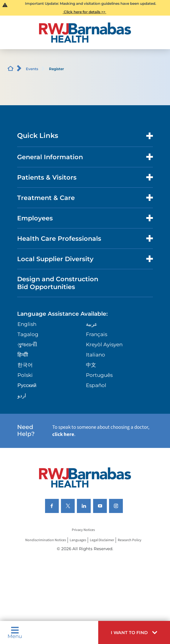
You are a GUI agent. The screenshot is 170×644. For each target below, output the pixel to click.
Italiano (96, 355)
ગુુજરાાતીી (27, 344)
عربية (92, 324)
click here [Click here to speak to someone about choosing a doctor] (63, 434)
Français (97, 334)
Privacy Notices (83, 530)
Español (96, 385)
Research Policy (130, 540)
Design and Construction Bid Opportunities (58, 283)
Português (99, 375)
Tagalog (28, 334)
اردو (22, 395)
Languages (78, 540)
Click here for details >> (85, 12)
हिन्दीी (23, 355)
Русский (27, 385)
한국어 (25, 365)
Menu (15, 633)
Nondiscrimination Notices (46, 540)
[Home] (85, 33)
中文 (91, 365)
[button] (134, 632)
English (27, 324)
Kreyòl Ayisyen (104, 344)
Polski (25, 375)
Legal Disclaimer (102, 540)
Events (32, 69)
